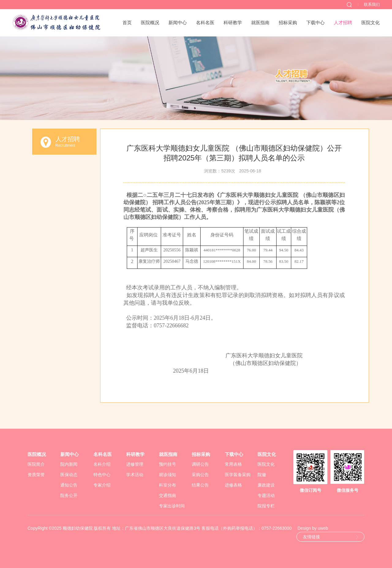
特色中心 (102, 475)
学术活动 (135, 475)
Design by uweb (313, 528)
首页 (127, 23)
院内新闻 (69, 464)
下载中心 (315, 23)
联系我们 (372, 4)
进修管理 (135, 464)
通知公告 (69, 485)
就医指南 (260, 23)
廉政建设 (266, 485)
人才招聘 (343, 23)
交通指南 (168, 495)
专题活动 (266, 495)
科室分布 (168, 485)
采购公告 (200, 475)
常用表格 (233, 464)
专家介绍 (102, 485)
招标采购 (288, 23)
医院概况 (150, 23)
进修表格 (233, 485)
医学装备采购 (238, 475)
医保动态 (69, 475)
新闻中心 (178, 23)
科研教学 (233, 23)
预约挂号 (168, 464)
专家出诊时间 (172, 506)
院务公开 (69, 495)
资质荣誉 (36, 475)
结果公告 (200, 485)
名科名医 (205, 23)
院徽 (262, 475)
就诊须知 (168, 475)
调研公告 (200, 464)
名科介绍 (102, 464)
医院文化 (371, 23)
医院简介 (36, 464)
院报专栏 (266, 506)
